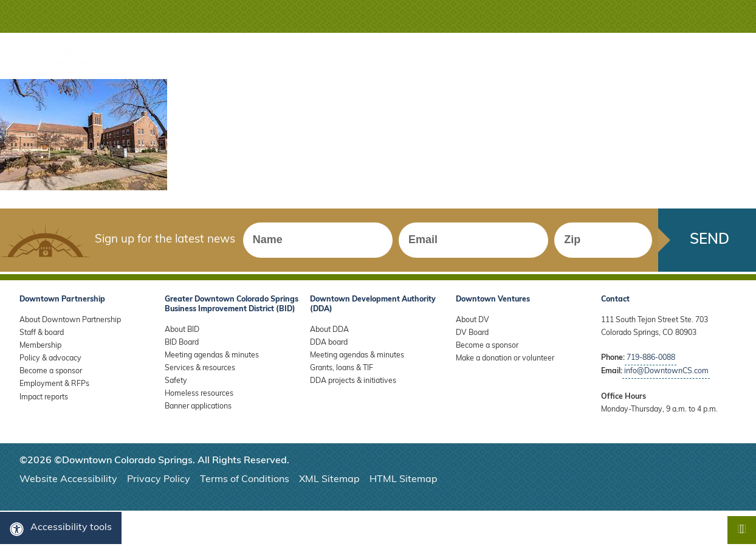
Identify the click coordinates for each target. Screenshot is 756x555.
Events (321, 56)
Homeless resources (199, 394)
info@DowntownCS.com (666, 371)
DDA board (329, 343)
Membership (508, 56)
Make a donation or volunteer (505, 359)
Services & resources (200, 368)
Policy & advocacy (50, 359)
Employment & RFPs (54, 384)
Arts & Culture (263, 56)
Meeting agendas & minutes (212, 356)
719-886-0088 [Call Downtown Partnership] (651, 358)
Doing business (435, 56)
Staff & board (42, 333)
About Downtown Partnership (70, 320)
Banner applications (198, 407)
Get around (194, 56)
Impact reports (44, 398)
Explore (139, 56)
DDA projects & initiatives (353, 381)
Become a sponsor (51, 371)
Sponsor (566, 56)
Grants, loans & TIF (342, 368)
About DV (472, 320)
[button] (699, 16)
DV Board (472, 333)
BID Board (182, 343)
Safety (176, 381)
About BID (182, 330)
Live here (369, 56)
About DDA (329, 330)
